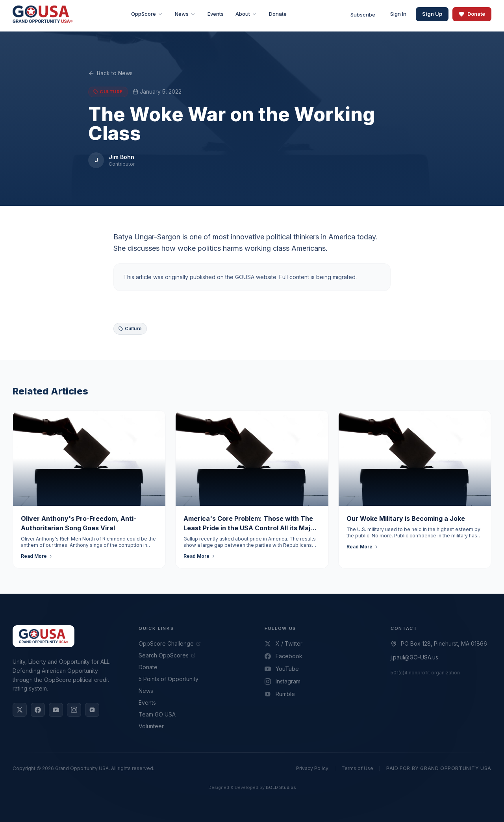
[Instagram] (74, 710)
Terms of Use (357, 768)
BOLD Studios (281, 787)
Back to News (110, 73)
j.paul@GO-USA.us (414, 657)
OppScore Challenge (170, 643)
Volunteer (151, 726)
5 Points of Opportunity (169, 679)
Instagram (283, 681)
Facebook (283, 656)
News (146, 691)
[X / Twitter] (20, 710)
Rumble (280, 694)
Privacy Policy (312, 768)
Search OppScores (167, 655)
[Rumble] (92, 710)
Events (147, 703)
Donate (472, 14)
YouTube (282, 669)
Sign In (398, 14)
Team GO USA (157, 714)
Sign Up (432, 14)
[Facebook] (38, 710)
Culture (130, 329)
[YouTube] (56, 710)
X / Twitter (283, 643)
